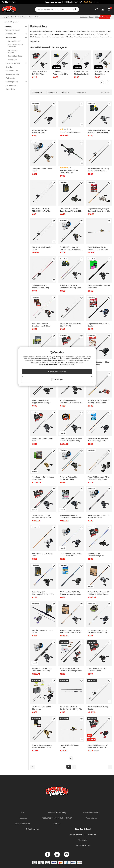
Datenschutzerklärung (48, 364)
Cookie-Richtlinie (67, 364)
